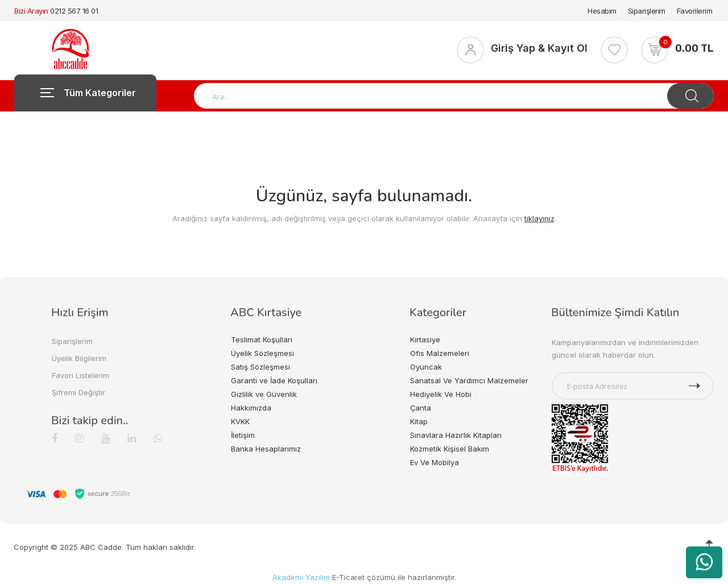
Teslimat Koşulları (262, 339)
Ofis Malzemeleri (440, 353)
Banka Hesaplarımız (266, 449)
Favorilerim (695, 11)
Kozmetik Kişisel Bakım (450, 449)
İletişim (243, 435)
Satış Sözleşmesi (260, 367)
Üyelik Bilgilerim (79, 358)
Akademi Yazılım (301, 577)
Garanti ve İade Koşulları (274, 380)
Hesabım (602, 11)
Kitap (419, 421)
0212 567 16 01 (74, 11)
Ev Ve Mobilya (435, 462)
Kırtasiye (425, 339)
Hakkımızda (251, 408)
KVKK (240, 421)
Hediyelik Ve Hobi (441, 394)
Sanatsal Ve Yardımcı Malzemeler (469, 380)
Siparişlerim (647, 11)
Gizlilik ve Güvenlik (264, 394)
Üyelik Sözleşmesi (262, 353)
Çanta (421, 408)
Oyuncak (426, 367)
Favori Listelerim (80, 375)
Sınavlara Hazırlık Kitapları (456, 435)
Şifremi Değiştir (78, 392)
